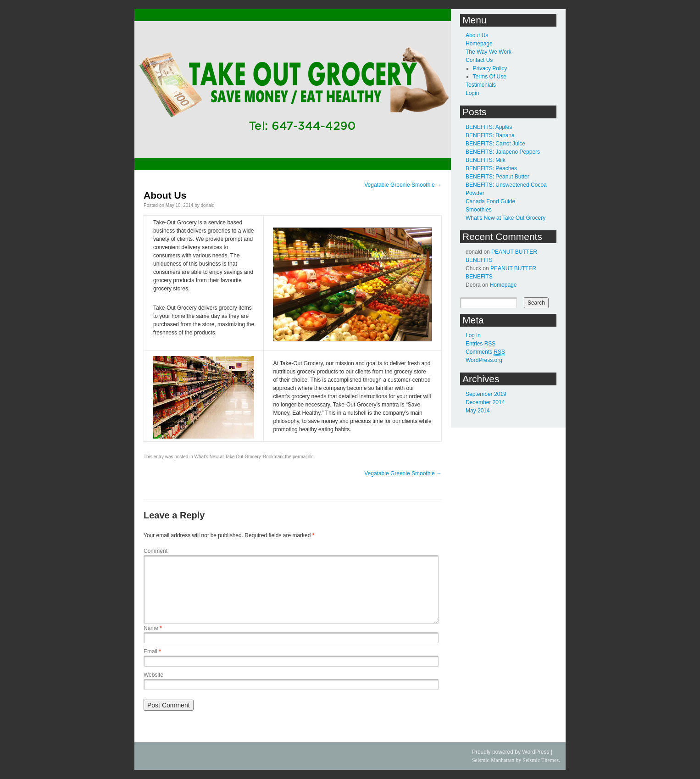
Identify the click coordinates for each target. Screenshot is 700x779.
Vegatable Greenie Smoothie (403, 185)
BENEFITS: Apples (489, 127)
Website (153, 675)
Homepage (479, 44)
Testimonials (481, 85)
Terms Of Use (490, 77)
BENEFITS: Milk (486, 160)
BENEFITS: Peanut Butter (497, 177)
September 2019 (486, 394)
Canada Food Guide (490, 201)
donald (208, 205)
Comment (156, 551)
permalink (303, 457)
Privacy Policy (490, 68)
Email (152, 651)
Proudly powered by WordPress (511, 752)
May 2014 (478, 411)
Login (472, 93)
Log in (473, 335)
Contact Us (479, 60)
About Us (477, 35)
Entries (481, 344)
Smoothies (479, 210)
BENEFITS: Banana (490, 135)
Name (153, 628)
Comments (485, 352)
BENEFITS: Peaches (491, 168)
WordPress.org (484, 360)
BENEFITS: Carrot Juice (495, 144)
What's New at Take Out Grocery (228, 457)
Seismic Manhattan (493, 760)
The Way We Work (489, 52)
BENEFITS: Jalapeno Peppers (503, 152)
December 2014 (485, 402)
